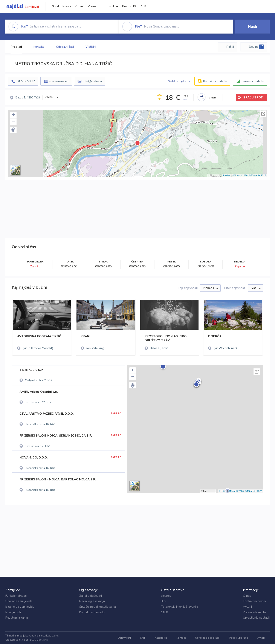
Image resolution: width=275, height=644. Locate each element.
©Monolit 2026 (240, 175)
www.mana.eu (59, 81)
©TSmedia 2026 (257, 175)
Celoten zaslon (263, 114)
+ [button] (13, 115)
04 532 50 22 (26, 81)
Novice (67, 6)
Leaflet (227, 175)
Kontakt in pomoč (255, 601)
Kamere (212, 98)
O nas (247, 596)
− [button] (13, 122)
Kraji (143, 638)
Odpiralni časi (65, 47)
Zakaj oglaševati (91, 596)
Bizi (125, 6)
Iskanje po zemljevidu (20, 607)
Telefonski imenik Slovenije (180, 607)
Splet (56, 6)
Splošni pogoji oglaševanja (98, 607)
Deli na (256, 47)
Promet (80, 6)
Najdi (252, 26)
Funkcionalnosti (16, 596)
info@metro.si (92, 81)
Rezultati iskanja (17, 618)
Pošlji (230, 47)
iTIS (133, 6)
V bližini (91, 47)
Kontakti (39, 47)
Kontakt (181, 638)
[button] (13, 130)
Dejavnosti (124, 638)
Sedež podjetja (177, 81)
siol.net (114, 6)
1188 (143, 6)
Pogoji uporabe (238, 638)
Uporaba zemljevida (19, 601)
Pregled (16, 47)
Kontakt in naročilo (92, 612)
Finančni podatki (253, 81)
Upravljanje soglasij (256, 618)
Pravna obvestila (254, 612)
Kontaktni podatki (215, 81)
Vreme (92, 6)
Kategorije (161, 638)
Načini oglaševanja (92, 601)
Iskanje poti (13, 612)
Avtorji (247, 607)
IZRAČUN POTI (253, 98)
